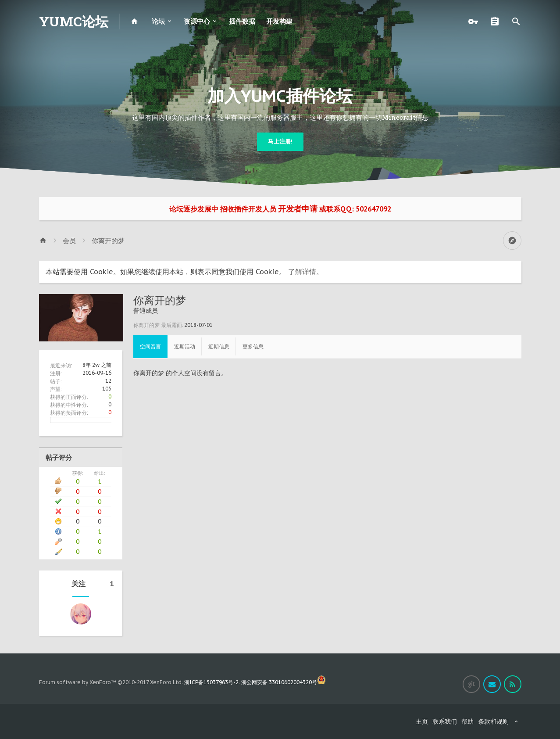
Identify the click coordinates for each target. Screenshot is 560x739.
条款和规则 (493, 721)
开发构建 (279, 21)
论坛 (158, 21)
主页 (422, 721)
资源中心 (197, 21)
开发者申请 (298, 209)
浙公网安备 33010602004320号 (284, 682)
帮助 (467, 721)
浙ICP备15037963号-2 (211, 682)
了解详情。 (306, 272)
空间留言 (150, 346)
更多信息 (253, 346)
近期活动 (185, 346)
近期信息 (219, 346)
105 (107, 389)
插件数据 (242, 21)
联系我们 (445, 721)
